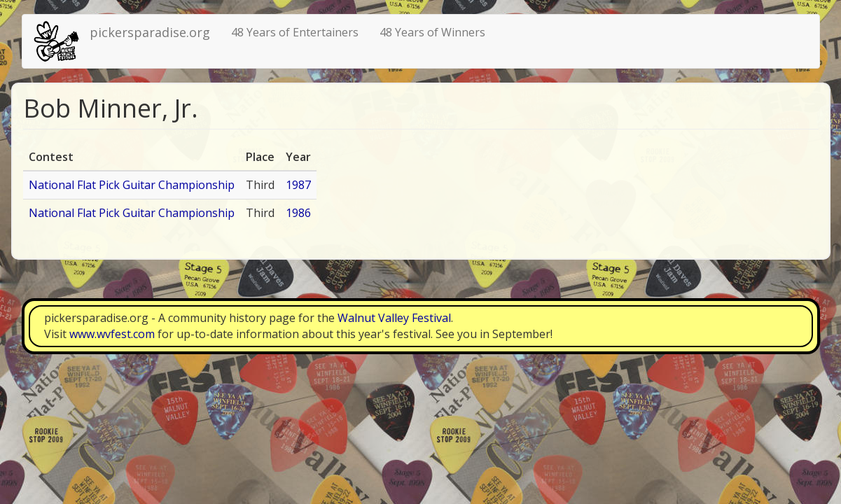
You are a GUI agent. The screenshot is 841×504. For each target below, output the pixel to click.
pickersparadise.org (150, 32)
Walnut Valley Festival (394, 318)
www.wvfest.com (112, 334)
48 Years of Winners (432, 32)
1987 (298, 185)
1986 (298, 213)
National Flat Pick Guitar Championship (132, 185)
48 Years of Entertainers (295, 32)
